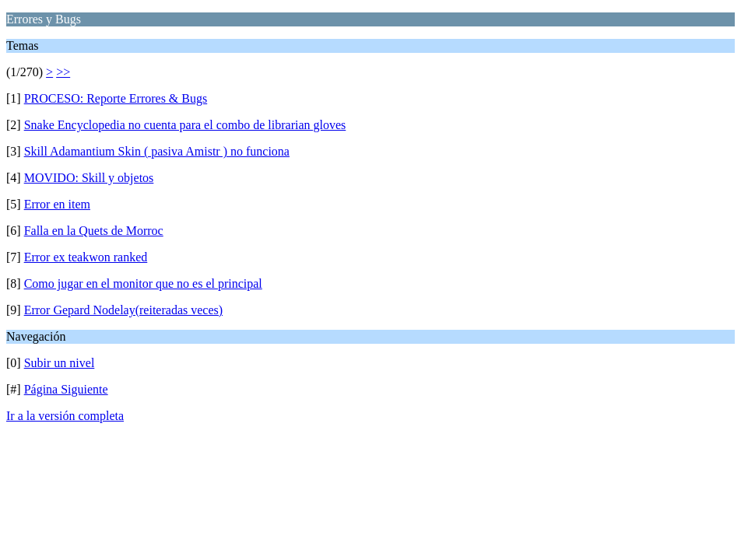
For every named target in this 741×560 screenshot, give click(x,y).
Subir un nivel (60, 363)
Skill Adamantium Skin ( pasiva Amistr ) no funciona (157, 151)
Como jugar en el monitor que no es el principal (143, 283)
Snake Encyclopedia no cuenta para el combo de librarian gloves (185, 125)
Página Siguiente (66, 389)
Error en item (57, 204)
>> (63, 72)
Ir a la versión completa (65, 416)
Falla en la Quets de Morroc (94, 231)
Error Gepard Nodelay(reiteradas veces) (123, 310)
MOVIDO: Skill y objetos (89, 178)
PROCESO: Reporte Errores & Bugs (116, 98)
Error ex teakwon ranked (86, 257)
